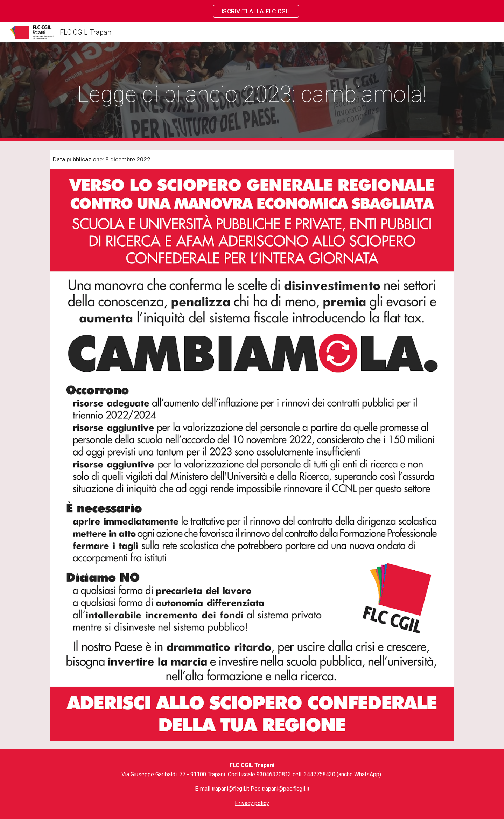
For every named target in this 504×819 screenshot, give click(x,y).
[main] (252, 92)
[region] (252, 11)
